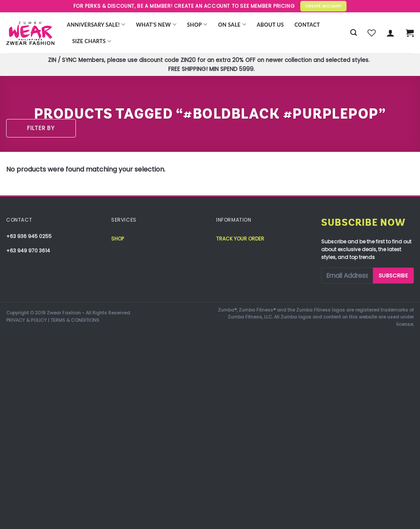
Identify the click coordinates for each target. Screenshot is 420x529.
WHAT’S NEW (156, 24)
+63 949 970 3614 (28, 251)
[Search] (354, 33)
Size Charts (92, 41)
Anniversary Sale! (96, 24)
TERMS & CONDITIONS (75, 320)
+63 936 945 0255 (29, 236)
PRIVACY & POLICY (26, 320)
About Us (270, 25)
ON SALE (232, 24)
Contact (307, 25)
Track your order (240, 239)
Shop (197, 24)
